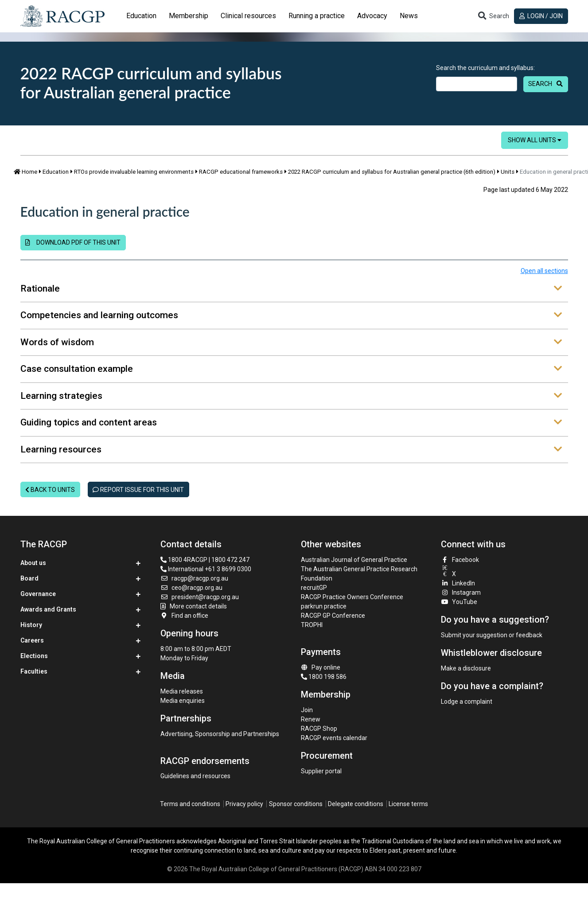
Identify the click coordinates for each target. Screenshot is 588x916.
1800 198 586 (324, 677)
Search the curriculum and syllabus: (485, 68)
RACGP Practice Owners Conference (352, 597)
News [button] (409, 16)
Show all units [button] (535, 140)
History (31, 625)
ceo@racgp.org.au (191, 588)
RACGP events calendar (334, 738)
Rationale (291, 289)
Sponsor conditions (296, 804)
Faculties (34, 671)
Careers (32, 640)
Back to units (50, 490)
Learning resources (291, 450)
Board (29, 578)
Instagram (461, 592)
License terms (408, 804)
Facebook (460, 560)
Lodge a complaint (467, 702)
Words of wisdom (291, 343)
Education (56, 172)
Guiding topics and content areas (291, 423)
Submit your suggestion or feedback (492, 635)
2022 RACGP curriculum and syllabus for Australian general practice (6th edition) (392, 172)
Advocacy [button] (372, 16)
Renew (311, 719)
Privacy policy (244, 804)
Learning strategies (291, 396)
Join (307, 710)
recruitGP (314, 588)
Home (26, 172)
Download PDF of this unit (73, 242)
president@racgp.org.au (200, 597)
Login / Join (541, 16)
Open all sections (544, 271)
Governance (38, 594)
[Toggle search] (493, 16)
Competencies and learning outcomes (291, 316)
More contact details (198, 606)
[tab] (141, 16)
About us (33, 563)
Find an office (184, 616)
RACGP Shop (319, 729)
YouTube (459, 602)
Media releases (182, 691)
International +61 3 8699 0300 (206, 569)
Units (508, 172)
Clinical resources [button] (248, 16)
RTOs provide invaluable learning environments (134, 172)
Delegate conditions (356, 804)
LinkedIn (458, 583)
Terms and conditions (190, 804)
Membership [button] (189, 16)
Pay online (321, 667)
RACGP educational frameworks (241, 172)
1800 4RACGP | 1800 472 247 (205, 560)
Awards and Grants (48, 609)
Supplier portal (321, 771)
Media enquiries (183, 701)
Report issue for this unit (138, 490)
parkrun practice (324, 606)
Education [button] (141, 16)
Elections (34, 656)
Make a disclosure (466, 668)
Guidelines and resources (195, 776)
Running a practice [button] (317, 16)
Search (540, 84)
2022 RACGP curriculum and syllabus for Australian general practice (151, 83)
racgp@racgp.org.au (194, 578)
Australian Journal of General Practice (354, 560)
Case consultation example (291, 369)
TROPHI (312, 625)
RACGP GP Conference (333, 616)
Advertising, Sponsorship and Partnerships (220, 734)
